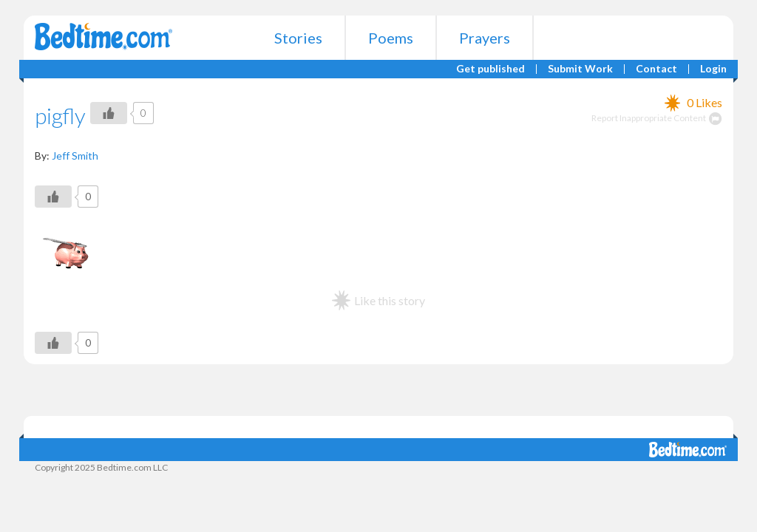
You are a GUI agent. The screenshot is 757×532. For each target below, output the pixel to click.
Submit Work (580, 69)
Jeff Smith (75, 156)
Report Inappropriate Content (657, 118)
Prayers (485, 38)
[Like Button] (109, 113)
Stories (298, 38)
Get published (490, 69)
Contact (656, 69)
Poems (391, 38)
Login (713, 69)
